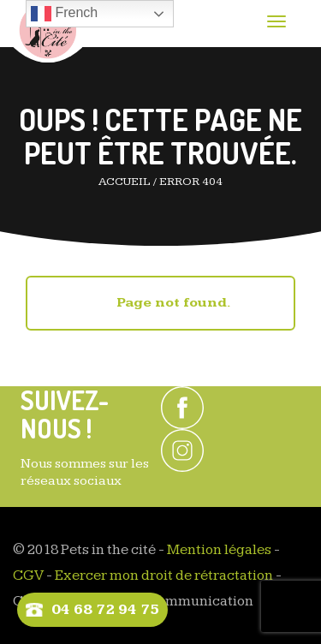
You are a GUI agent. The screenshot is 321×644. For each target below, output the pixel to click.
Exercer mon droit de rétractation (164, 575)
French (64, 14)
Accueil (125, 182)
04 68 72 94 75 (105, 609)
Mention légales (219, 550)
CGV (28, 575)
